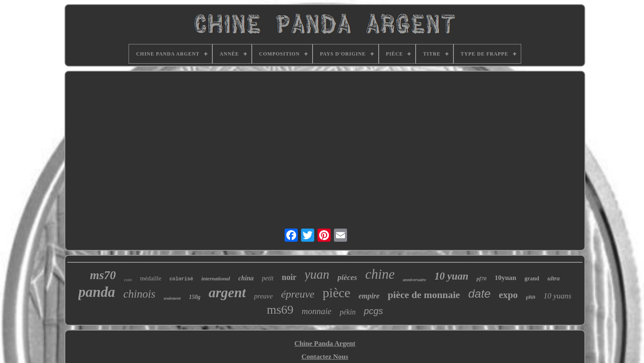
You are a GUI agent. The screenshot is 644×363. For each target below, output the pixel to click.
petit (268, 278)
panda (97, 292)
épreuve (298, 294)
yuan (317, 274)
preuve (264, 296)
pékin (348, 312)
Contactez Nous (325, 357)
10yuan (505, 278)
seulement (172, 298)
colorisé (182, 279)
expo (508, 295)
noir (289, 277)
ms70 (103, 275)
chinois (139, 294)
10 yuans (557, 296)
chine (380, 274)
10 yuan (452, 276)
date (480, 294)
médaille (151, 278)
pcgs (373, 311)
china (246, 278)
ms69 (280, 309)
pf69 (531, 297)
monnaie (317, 311)
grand (532, 279)
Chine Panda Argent (325, 343)
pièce (337, 293)
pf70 (481, 279)
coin (128, 280)
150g (195, 297)
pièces (347, 277)
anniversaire (415, 280)
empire (369, 296)
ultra (554, 278)
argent (227, 292)
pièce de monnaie (424, 295)
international (216, 279)
